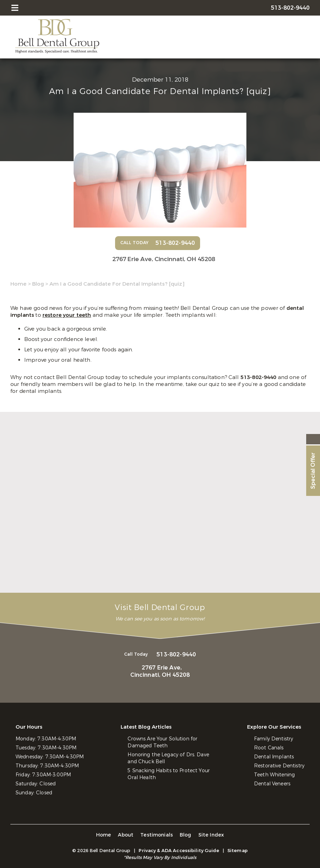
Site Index (211, 835)
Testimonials (157, 835)
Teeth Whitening (274, 775)
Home (18, 284)
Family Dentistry (274, 739)
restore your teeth (67, 315)
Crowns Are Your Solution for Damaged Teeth (162, 742)
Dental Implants (274, 757)
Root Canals (269, 748)
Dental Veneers (272, 784)
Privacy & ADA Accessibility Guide (179, 851)
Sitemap (238, 851)
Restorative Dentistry (279, 766)
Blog (38, 284)
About (126, 835)
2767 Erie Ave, (164, 259)
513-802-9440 (259, 377)
